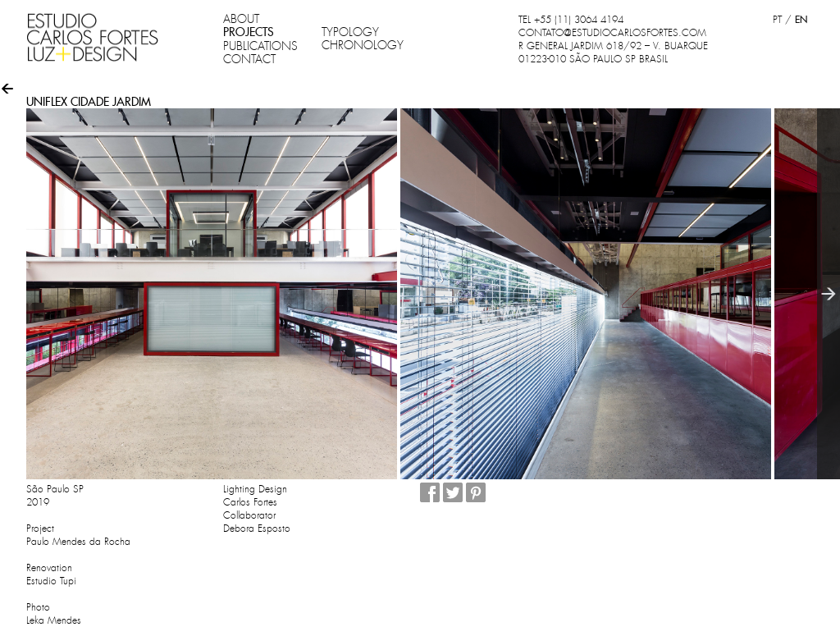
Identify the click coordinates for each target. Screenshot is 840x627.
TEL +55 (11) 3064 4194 (571, 20)
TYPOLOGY (350, 32)
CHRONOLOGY (363, 45)
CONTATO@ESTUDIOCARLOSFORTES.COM (612, 33)
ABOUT (241, 19)
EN (801, 19)
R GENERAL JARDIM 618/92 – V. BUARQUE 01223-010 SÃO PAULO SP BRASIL (613, 53)
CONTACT (249, 59)
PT (777, 20)
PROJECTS (249, 32)
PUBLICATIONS (260, 46)
